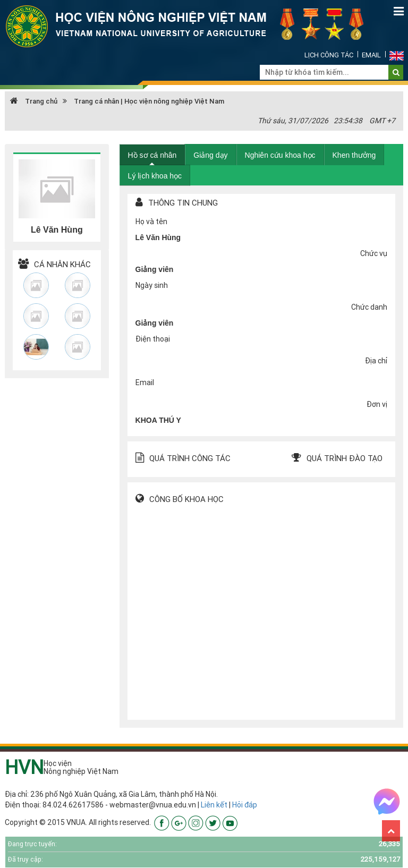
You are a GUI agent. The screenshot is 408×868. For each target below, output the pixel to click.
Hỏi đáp (245, 805)
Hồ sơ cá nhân (152, 155)
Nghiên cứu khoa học (280, 155)
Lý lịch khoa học (155, 176)
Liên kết (214, 805)
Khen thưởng (354, 155)
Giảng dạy (210, 155)
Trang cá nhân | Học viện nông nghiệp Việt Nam (149, 101)
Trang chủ (34, 101)
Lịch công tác (329, 55)
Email (371, 55)
